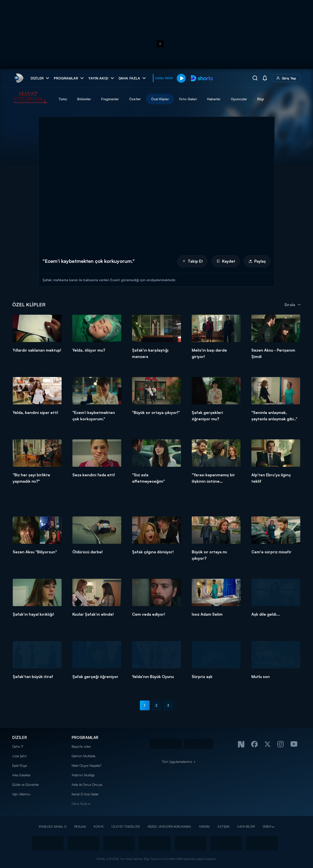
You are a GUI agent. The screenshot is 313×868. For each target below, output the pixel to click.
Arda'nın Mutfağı (83, 775)
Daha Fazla (79, 804)
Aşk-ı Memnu (21, 794)
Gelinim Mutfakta (84, 756)
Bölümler (84, 99)
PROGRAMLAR (85, 738)
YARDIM (204, 827)
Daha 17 (18, 746)
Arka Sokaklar (21, 775)
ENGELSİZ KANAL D (53, 827)
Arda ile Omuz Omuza (87, 785)
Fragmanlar (110, 99)
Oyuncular (239, 99)
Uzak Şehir (19, 756)
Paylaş (257, 261)
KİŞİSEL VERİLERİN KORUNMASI (169, 827)
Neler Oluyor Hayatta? (86, 766)
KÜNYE (99, 827)
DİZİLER (20, 738)
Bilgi (261, 99)
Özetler (135, 99)
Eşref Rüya (20, 766)
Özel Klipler (160, 99)
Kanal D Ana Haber (85, 794)
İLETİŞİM (224, 827)
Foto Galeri (188, 99)
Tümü (63, 99)
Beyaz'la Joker (81, 746)
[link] (18, 78)
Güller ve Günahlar (26, 785)
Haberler (214, 99)
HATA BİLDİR (246, 827)
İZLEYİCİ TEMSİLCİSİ (126, 827)
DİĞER (267, 827)
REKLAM (80, 827)
